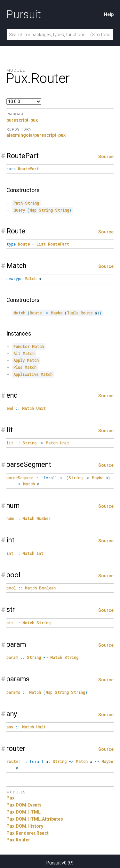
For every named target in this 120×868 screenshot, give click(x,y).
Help (109, 14)
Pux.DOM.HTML (24, 812)
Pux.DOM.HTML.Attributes (35, 819)
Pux (10, 798)
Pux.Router (18, 840)
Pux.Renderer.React (28, 833)
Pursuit (24, 14)
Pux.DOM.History (25, 826)
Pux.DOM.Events (24, 805)
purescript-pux (22, 120)
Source (106, 157)
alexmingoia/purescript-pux (36, 135)
